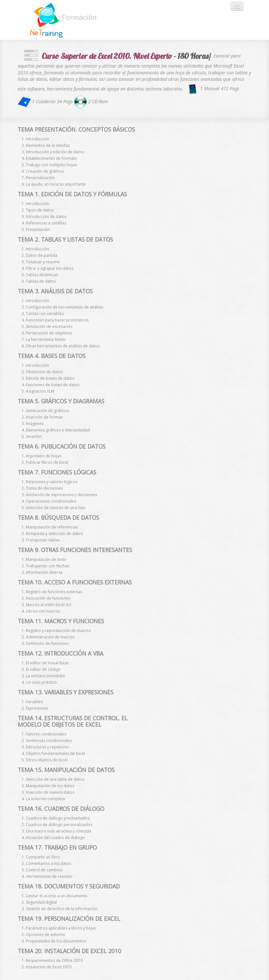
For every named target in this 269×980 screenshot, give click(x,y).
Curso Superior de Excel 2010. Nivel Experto (107, 56)
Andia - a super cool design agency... (68, 20)
